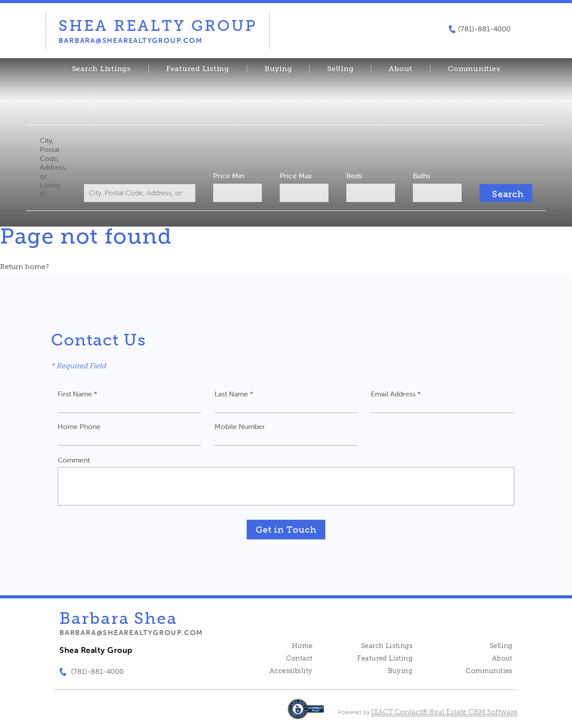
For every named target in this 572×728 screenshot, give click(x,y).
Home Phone (79, 426)
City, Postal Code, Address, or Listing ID (55, 167)
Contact (299, 658)
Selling (340, 69)
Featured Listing (198, 69)
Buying (278, 69)
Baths (420, 176)
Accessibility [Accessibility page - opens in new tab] (291, 671)
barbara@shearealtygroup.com (131, 632)
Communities (474, 69)
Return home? (24, 267)
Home (302, 646)
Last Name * (234, 394)
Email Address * (396, 394)
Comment (74, 460)
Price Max (296, 176)
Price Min (229, 176)
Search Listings (101, 69)
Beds (353, 176)
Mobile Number (240, 426)
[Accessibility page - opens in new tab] (306, 713)
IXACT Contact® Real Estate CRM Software (444, 712)
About (401, 69)
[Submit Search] (504, 193)
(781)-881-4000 (484, 29)
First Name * (78, 394)
